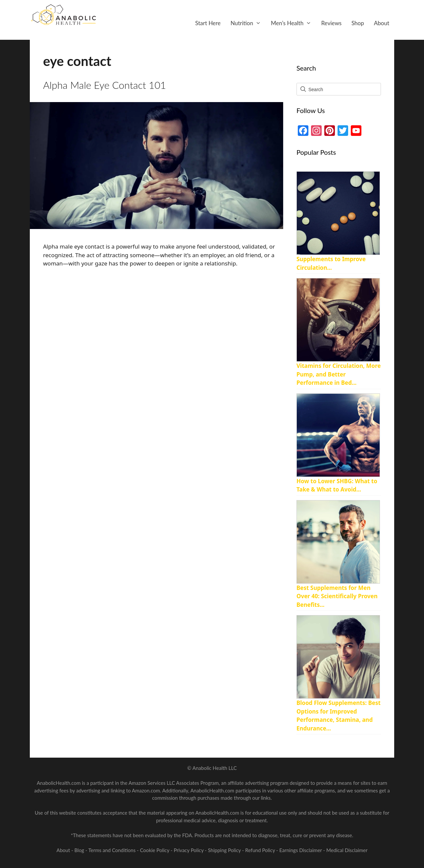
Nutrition (248, 23)
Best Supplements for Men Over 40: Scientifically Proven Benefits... (337, 596)
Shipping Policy (225, 850)
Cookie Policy (155, 850)
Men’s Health (294, 23)
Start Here (208, 23)
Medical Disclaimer (347, 850)
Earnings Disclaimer (300, 850)
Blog (79, 850)
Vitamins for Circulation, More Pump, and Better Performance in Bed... (339, 374)
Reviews (331, 23)
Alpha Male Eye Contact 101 (105, 85)
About (382, 23)
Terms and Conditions (113, 850)
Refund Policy (261, 850)
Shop (358, 23)
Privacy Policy (189, 850)
